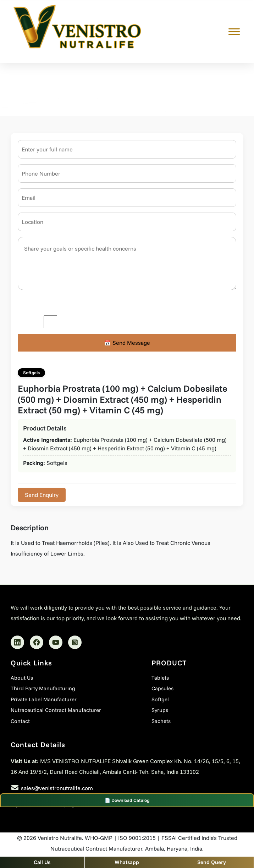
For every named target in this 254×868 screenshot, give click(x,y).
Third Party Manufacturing (43, 688)
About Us (22, 678)
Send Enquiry (42, 495)
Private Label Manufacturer (44, 699)
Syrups (160, 710)
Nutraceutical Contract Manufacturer (56, 710)
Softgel (160, 699)
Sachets (161, 721)
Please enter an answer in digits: (59, 304)
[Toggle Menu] (234, 32)
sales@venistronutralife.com (57, 788)
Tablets (160, 678)
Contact (20, 721)
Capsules (162, 688)
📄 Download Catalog (127, 800)
